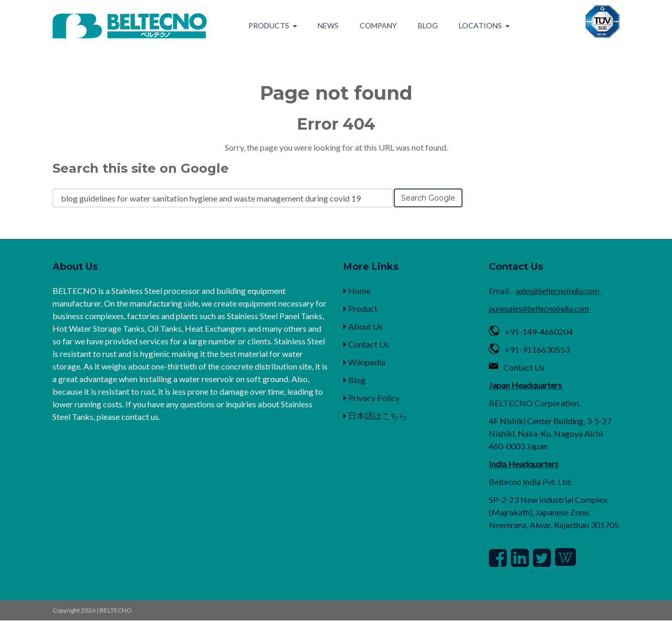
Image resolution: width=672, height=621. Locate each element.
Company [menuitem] (378, 25)
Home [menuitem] (357, 291)
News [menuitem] (328, 25)
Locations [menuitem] (480, 25)
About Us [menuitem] (363, 326)
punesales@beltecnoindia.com (539, 308)
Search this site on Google (141, 168)
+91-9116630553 (537, 349)
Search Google (428, 198)
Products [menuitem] (269, 25)
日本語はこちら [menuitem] (375, 415)
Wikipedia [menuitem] (364, 362)
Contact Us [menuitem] (366, 344)
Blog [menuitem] (428, 25)
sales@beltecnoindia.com (558, 291)
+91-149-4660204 (539, 331)
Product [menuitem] (360, 308)
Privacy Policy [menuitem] (371, 398)
